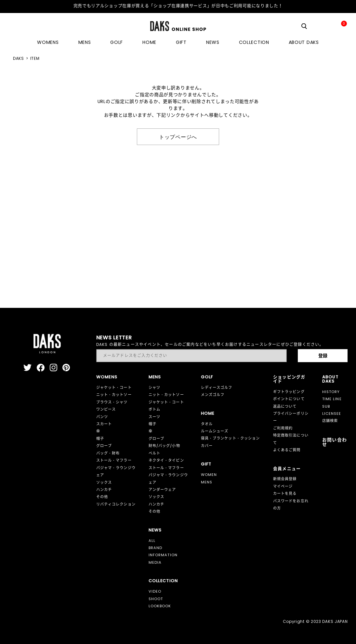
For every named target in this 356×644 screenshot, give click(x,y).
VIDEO (155, 591)
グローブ (104, 446)
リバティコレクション (116, 504)
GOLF (117, 42)
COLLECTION (254, 42)
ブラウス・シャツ (112, 402)
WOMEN (209, 475)
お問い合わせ (335, 442)
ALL (152, 541)
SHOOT (156, 599)
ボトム (154, 409)
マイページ (283, 486)
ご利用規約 (283, 428)
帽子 (100, 439)
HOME (149, 42)
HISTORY (331, 392)
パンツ (102, 417)
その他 (102, 497)
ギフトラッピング (289, 392)
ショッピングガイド (289, 379)
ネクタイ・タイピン (166, 460)
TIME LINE (332, 399)
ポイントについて (289, 399)
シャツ (154, 388)
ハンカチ (104, 490)
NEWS (213, 42)
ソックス (104, 482)
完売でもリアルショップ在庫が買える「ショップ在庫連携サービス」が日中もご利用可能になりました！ (178, 6)
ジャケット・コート (114, 388)
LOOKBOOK (160, 606)
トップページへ (178, 137)
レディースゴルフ (217, 388)
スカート (104, 424)
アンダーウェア (162, 490)
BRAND (156, 548)
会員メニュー (287, 469)
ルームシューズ (215, 431)
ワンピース (106, 409)
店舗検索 (330, 421)
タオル (207, 424)
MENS (85, 42)
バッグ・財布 (108, 453)
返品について (285, 406)
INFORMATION (163, 555)
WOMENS (48, 42)
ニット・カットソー (114, 395)
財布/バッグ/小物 (164, 446)
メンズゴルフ (213, 395)
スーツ (154, 417)
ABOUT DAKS (304, 42)
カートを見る (285, 493)
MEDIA (155, 562)
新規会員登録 (285, 479)
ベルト (154, 453)
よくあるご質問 (287, 450)
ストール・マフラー (114, 460)
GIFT (181, 42)
